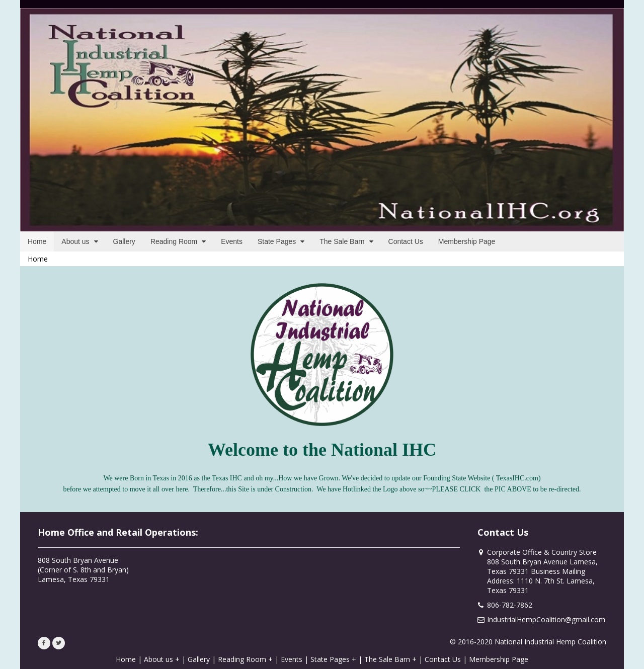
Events (292, 659)
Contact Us (443, 659)
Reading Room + (245, 659)
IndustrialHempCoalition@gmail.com (546, 619)
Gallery (199, 659)
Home (38, 259)
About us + (162, 659)
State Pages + (333, 659)
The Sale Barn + (390, 659)
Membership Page (499, 659)
